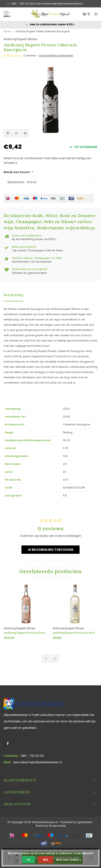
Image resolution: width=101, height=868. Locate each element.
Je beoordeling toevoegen (50, 550)
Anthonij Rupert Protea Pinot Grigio (74, 633)
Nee (46, 860)
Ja (29, 860)
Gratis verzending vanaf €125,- (50, 25)
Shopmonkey (57, 826)
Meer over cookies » (69, 860)
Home (7, 31)
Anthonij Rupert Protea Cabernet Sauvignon (43, 31)
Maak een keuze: (18, 172)
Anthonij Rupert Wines (20, 39)
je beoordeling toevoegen (56, 55)
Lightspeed (84, 822)
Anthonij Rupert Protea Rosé (25, 633)
